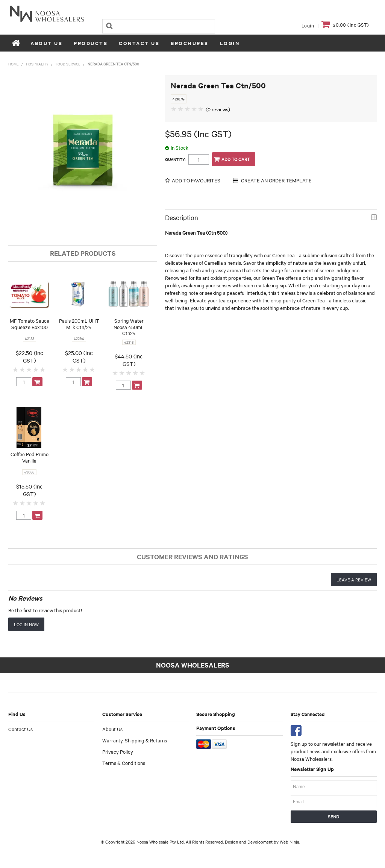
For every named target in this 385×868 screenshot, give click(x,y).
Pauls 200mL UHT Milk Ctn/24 (79, 324)
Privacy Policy (118, 751)
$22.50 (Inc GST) (30, 357)
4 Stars (36, 369)
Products (91, 43)
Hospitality (37, 64)
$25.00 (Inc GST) (79, 357)
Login (308, 25)
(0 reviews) (218, 109)
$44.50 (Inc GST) (129, 360)
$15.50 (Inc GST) (30, 490)
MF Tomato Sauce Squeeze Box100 (30, 324)
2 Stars (23, 369)
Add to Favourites (196, 180)
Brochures (190, 43)
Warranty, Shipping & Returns (135, 740)
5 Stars (43, 369)
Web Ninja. (290, 842)
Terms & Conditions (124, 763)
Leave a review (354, 580)
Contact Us (139, 43)
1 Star (16, 369)
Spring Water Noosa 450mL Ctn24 (129, 327)
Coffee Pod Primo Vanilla (30, 457)
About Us (46, 43)
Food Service (68, 64)
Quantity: (175, 159)
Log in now (26, 624)
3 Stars (29, 369)
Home (17, 43)
